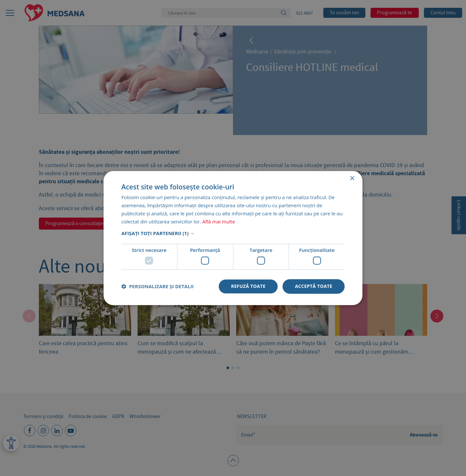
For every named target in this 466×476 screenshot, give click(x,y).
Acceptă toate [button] (314, 286)
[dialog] (233, 238)
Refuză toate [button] (248, 286)
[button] (233, 233)
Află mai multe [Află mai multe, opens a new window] (219, 221)
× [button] (352, 179)
